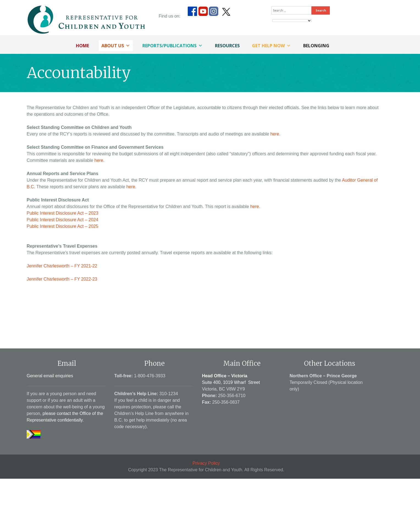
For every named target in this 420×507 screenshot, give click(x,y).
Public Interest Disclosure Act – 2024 (63, 220)
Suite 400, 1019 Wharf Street (231, 382)
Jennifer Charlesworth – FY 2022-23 (62, 279)
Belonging (316, 46)
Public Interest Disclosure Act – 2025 (63, 226)
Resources (227, 46)
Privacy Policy (206, 463)
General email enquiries (50, 376)
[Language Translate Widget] (292, 21)
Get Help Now (271, 46)
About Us (116, 46)
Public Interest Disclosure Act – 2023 (63, 213)
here (275, 134)
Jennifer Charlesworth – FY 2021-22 (62, 266)
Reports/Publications (172, 46)
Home (82, 46)
